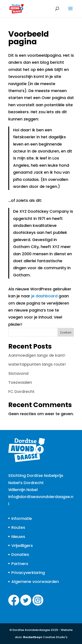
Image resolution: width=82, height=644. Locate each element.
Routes (18, 527)
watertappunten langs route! (37, 364)
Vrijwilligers (22, 546)
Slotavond (18, 373)
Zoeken (66, 332)
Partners (20, 564)
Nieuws (18, 537)
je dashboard (44, 296)
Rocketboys (33, 637)
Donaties (20, 554)
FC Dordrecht (21, 391)
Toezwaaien (20, 382)
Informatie (22, 518)
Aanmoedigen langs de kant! (37, 355)
